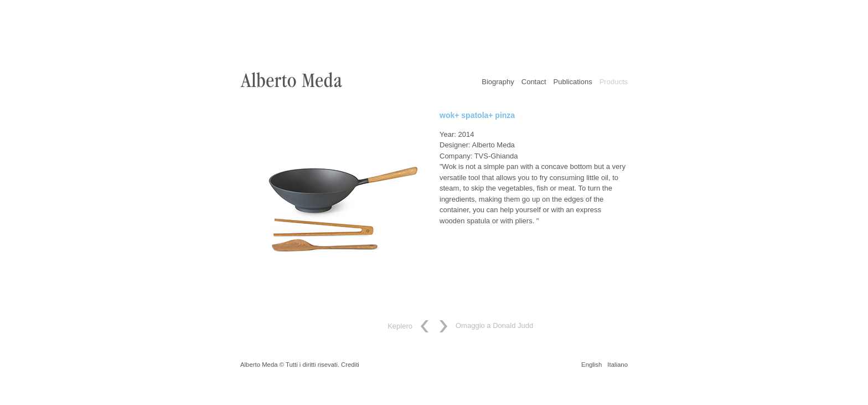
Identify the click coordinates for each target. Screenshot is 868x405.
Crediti (350, 365)
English (591, 365)
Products (614, 82)
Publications (573, 82)
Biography (498, 82)
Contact (534, 82)
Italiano (618, 365)
